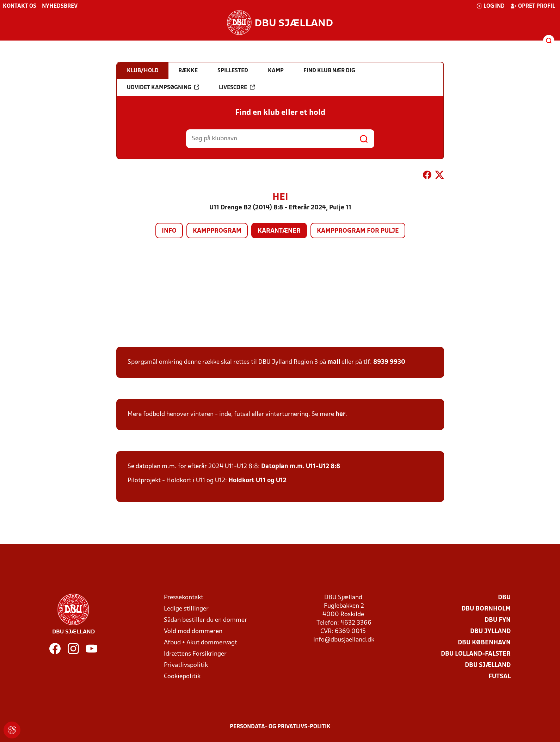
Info (169, 231)
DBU (504, 598)
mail (334, 362)
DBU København (484, 643)
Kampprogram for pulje (358, 231)
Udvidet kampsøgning (163, 87)
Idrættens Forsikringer (195, 654)
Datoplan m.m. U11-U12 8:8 (301, 467)
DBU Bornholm (486, 609)
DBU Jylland (490, 631)
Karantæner (279, 231)
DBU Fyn (498, 620)
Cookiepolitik (182, 677)
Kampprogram (217, 231)
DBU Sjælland (488, 665)
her (340, 414)
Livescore (237, 87)
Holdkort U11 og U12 (257, 481)
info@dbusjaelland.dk (344, 640)
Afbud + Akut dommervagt (201, 643)
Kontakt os (20, 6)
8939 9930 (389, 362)
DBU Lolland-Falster (476, 654)
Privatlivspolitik (186, 665)
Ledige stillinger (186, 609)
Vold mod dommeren (193, 631)
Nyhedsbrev (60, 6)
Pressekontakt (184, 598)
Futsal (500, 677)
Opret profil (533, 6)
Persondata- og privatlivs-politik (280, 727)
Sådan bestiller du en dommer (205, 620)
